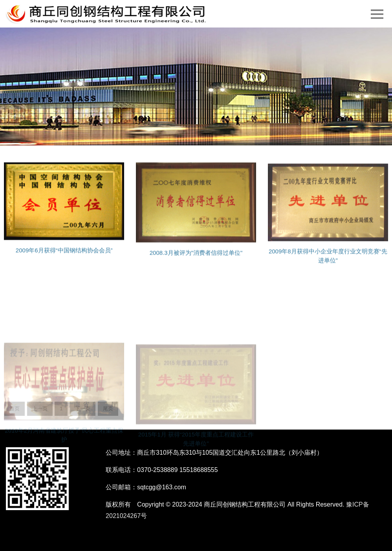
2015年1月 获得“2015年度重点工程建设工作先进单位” (196, 462)
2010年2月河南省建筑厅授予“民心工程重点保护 (64, 457)
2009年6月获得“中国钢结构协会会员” (64, 255)
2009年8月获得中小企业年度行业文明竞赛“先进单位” (328, 262)
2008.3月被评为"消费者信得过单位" (196, 258)
